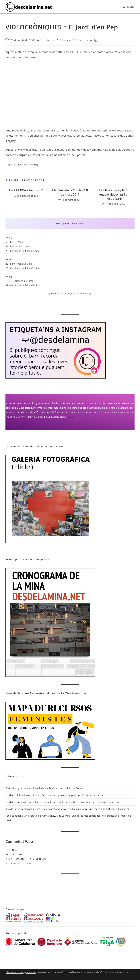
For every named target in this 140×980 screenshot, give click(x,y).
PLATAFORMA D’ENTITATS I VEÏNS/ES (26, 859)
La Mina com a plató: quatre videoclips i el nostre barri (114, 194)
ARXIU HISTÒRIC (14, 854)
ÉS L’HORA (11, 850)
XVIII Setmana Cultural (41, 130)
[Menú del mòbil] (129, 7)
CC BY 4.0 (31, 972)
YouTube (96, 150)
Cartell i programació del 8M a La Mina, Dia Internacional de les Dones (44, 788)
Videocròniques (33, 165)
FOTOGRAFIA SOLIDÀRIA (19, 864)
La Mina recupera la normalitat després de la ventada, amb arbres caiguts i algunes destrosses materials (63, 802)
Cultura (50, 40)
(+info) (70, 417)
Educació (65, 40)
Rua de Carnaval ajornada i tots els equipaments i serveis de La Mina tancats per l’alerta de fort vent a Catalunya (67, 809)
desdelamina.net (15, 972)
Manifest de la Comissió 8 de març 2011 (70, 192)
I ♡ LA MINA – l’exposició (26, 190)
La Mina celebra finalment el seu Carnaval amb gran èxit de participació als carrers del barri (56, 795)
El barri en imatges (88, 40)
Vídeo (20, 165)
